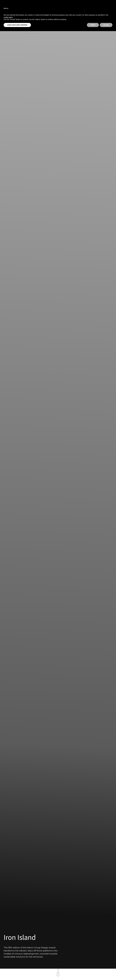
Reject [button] (93, 25)
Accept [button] (106, 25)
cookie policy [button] (8, 17)
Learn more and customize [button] (17, 25)
